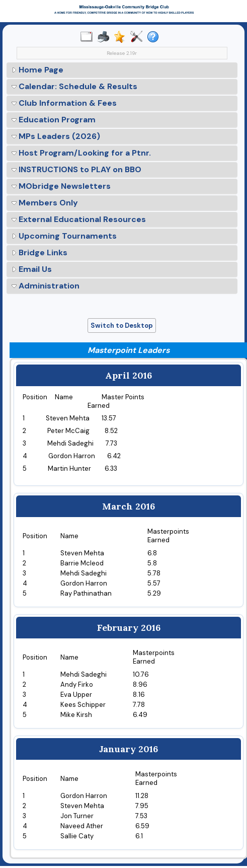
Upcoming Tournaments (64, 236)
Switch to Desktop (122, 326)
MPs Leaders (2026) (56, 136)
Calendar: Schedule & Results (74, 86)
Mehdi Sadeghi (84, 674)
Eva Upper (76, 695)
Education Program (54, 120)
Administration (46, 286)
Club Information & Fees (64, 103)
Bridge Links (39, 252)
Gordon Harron (84, 796)
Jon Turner (77, 816)
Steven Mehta (82, 806)
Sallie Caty (77, 836)
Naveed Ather (82, 826)
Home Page (37, 70)
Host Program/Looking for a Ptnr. (81, 153)
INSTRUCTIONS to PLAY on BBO (76, 169)
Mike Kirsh (76, 715)
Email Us (32, 269)
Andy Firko (77, 684)
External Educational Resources (79, 219)
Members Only (45, 203)
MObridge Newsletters (61, 186)
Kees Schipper (83, 705)
